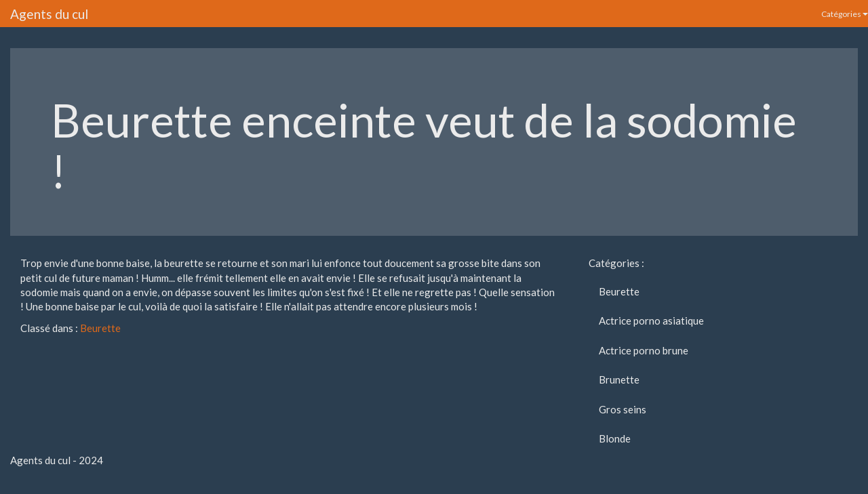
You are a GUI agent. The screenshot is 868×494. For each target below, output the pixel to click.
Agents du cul (49, 14)
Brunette (619, 379)
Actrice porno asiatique (651, 321)
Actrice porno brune (644, 350)
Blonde (615, 438)
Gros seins (623, 409)
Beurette (100, 328)
